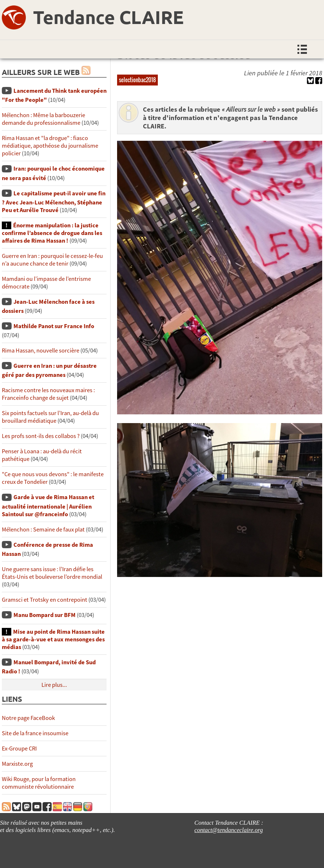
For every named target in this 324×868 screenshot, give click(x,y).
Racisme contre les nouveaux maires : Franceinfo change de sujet (48, 394)
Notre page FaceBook (28, 718)
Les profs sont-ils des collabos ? (41, 436)
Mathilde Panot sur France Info (54, 326)
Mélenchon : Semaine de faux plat (43, 529)
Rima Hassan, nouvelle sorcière (41, 351)
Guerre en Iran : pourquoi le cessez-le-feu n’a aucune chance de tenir (52, 260)
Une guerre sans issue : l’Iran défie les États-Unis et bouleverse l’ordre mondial (52, 573)
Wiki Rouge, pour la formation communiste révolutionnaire (39, 783)
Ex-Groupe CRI (19, 748)
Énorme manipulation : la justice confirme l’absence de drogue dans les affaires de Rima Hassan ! (52, 233)
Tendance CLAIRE (108, 17)
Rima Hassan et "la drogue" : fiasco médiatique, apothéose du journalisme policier (50, 146)
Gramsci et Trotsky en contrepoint (45, 600)
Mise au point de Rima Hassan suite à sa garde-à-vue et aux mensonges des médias (53, 639)
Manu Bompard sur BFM (45, 615)
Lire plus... (54, 685)
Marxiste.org (17, 764)
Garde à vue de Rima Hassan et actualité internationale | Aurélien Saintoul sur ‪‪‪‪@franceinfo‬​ (48, 505)
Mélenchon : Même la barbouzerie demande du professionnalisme (43, 119)
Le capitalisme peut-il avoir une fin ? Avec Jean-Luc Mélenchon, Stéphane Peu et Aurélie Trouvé (54, 202)
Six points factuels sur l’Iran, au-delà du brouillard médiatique (50, 417)
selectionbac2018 (137, 80)
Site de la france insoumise (35, 733)
